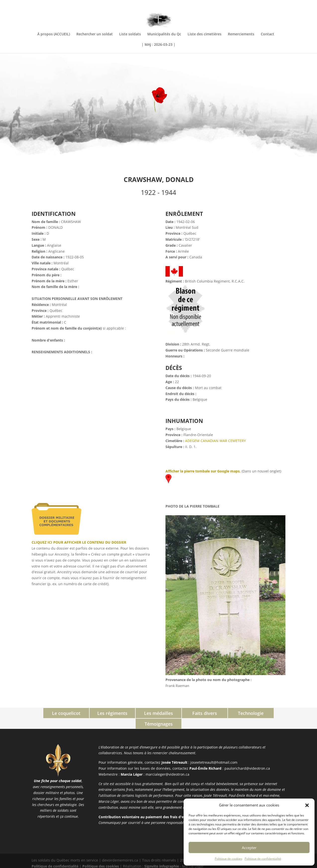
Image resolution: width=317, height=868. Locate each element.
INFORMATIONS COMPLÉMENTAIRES (259, 4)
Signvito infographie (162, 855)
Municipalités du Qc (164, 34)
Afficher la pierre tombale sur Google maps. (203, 471)
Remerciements (241, 34)
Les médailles (136, 713)
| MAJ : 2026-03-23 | (158, 45)
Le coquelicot (47, 713)
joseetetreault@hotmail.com (214, 752)
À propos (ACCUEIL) (54, 34)
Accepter (249, 848)
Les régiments (92, 713)
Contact (267, 34)
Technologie (225, 713)
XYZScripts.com (180, 865)
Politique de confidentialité (263, 859)
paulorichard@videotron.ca (247, 757)
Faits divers (181, 713)
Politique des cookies (101, 855)
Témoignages (270, 713)
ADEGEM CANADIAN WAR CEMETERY (215, 441)
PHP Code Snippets (140, 865)
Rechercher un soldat (95, 34)
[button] (307, 805)
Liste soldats (130, 34)
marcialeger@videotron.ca (167, 763)
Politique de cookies (228, 859)
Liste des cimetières (205, 34)
